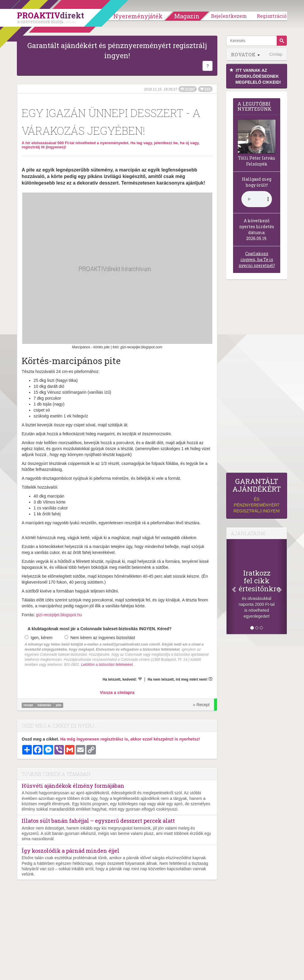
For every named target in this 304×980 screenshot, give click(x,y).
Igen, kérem (39, 638)
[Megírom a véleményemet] (210, 679)
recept (28, 705)
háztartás (45, 705)
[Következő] (282, 587)
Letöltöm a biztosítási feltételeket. (107, 665)
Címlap (276, 54)
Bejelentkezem (229, 16)
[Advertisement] (257, 378)
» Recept (201, 705)
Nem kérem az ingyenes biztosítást (100, 638)
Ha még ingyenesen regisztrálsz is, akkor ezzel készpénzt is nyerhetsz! (130, 739)
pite (59, 705)
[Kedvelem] (140, 679)
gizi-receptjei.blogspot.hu (59, 615)
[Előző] (231, 587)
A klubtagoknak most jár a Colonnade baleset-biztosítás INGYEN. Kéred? (100, 629)
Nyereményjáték (138, 16)
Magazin (187, 16)
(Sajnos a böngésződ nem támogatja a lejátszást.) (257, 199)
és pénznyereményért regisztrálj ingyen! (257, 495)
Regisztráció (272, 16)
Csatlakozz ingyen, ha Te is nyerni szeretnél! (257, 259)
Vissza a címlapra (117, 692)
